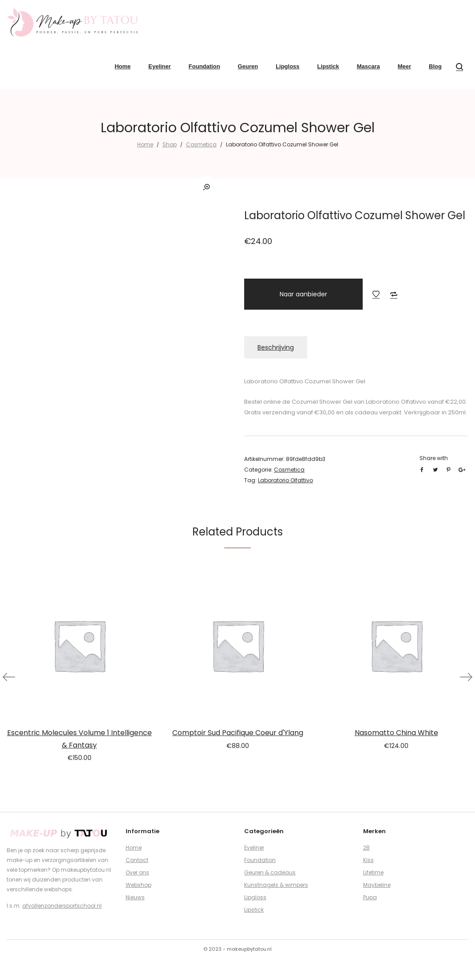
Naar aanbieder (303, 294)
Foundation (260, 860)
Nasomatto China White (396, 733)
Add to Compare (394, 294)
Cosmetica (201, 144)
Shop (170, 144)
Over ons (137, 872)
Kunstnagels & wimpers (276, 885)
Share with (434, 458)
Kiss (368, 860)
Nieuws (135, 897)
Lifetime (373, 872)
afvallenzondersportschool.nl (62, 906)
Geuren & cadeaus (270, 872)
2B (366, 848)
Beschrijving (276, 347)
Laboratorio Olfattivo (285, 480)
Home (145, 144)
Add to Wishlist (376, 294)
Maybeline (377, 885)
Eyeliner (254, 848)
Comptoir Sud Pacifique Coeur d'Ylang (238, 733)
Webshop (139, 885)
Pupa (370, 897)
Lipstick (254, 910)
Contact (137, 860)
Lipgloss (255, 897)
